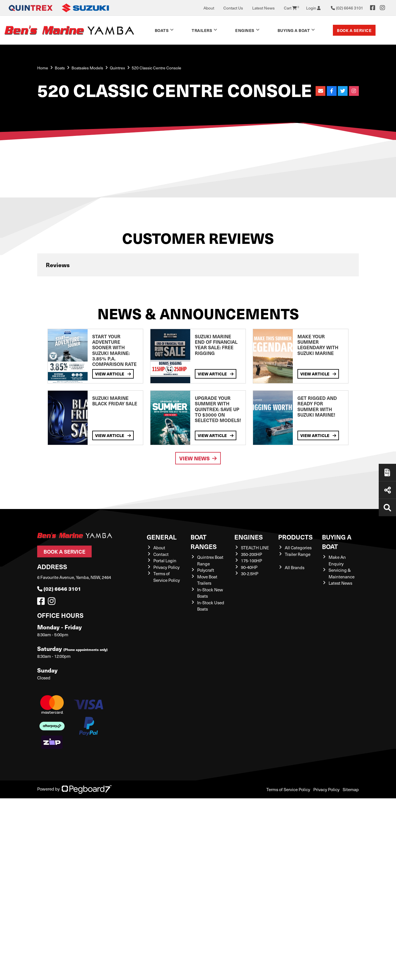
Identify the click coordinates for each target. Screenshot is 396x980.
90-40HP (249, 567)
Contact (161, 554)
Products (295, 537)
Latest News (263, 8)
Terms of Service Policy (288, 789)
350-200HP (251, 554)
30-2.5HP (250, 573)
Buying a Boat (294, 30)
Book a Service (354, 30)
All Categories (298, 548)
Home (43, 68)
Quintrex (117, 68)
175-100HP (251, 561)
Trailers (202, 30)
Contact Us (233, 8)
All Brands (295, 567)
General (162, 537)
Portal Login (165, 561)
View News (198, 458)
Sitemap (351, 789)
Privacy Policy (166, 567)
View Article (113, 374)
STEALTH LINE (255, 548)
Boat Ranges (204, 542)
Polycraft (206, 570)
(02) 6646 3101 (59, 589)
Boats (162, 30)
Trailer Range (298, 554)
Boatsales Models (87, 68)
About (209, 8)
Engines (245, 30)
